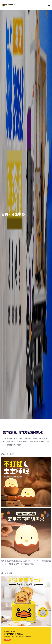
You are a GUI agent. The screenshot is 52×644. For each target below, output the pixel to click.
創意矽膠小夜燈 (7, 454)
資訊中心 (18, 214)
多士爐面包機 (7, 573)
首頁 (5, 214)
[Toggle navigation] (49, 5)
